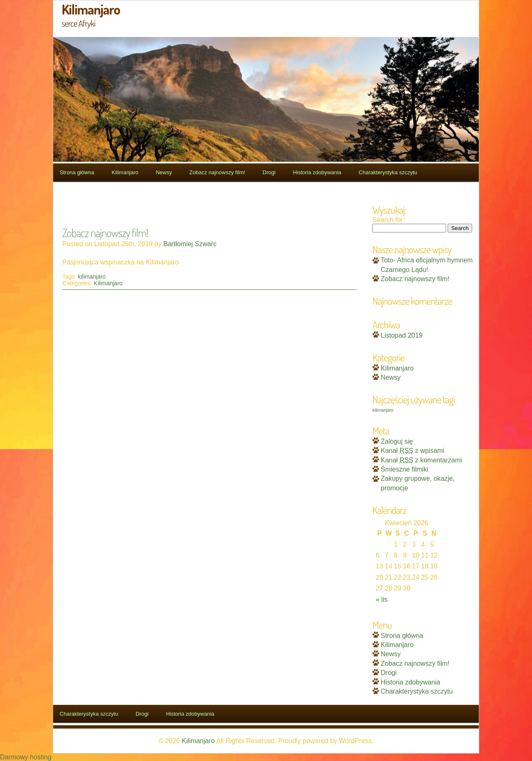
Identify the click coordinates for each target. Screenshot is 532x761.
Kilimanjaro (125, 172)
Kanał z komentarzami (421, 460)
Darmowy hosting (26, 757)
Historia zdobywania (317, 172)
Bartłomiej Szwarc (190, 244)
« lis (382, 599)
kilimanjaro (92, 277)
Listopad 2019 (402, 335)
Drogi (269, 172)
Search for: (389, 220)
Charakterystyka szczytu (388, 172)
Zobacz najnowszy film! (217, 172)
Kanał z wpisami (413, 451)
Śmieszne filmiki (405, 469)
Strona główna (77, 172)
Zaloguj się (397, 441)
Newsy (164, 172)
